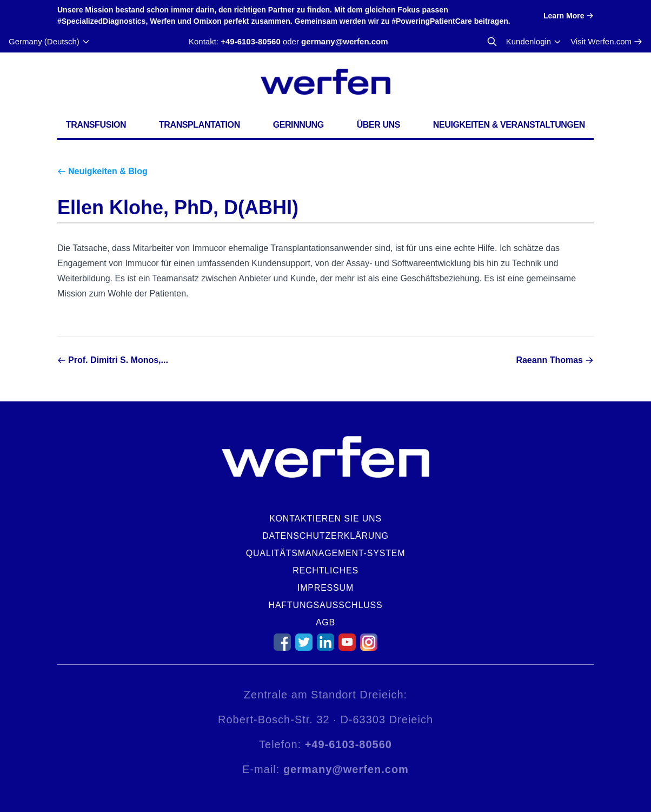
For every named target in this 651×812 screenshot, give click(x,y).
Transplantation (200, 125)
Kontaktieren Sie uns (325, 519)
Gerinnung (298, 125)
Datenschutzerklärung (325, 536)
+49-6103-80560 (251, 41)
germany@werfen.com (345, 41)
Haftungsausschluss (326, 605)
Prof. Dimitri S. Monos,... (118, 360)
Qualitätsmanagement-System (326, 553)
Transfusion (96, 125)
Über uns (378, 125)
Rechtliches (325, 570)
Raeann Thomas (549, 360)
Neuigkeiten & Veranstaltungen (509, 125)
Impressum (325, 588)
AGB (325, 622)
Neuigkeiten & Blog (108, 171)
